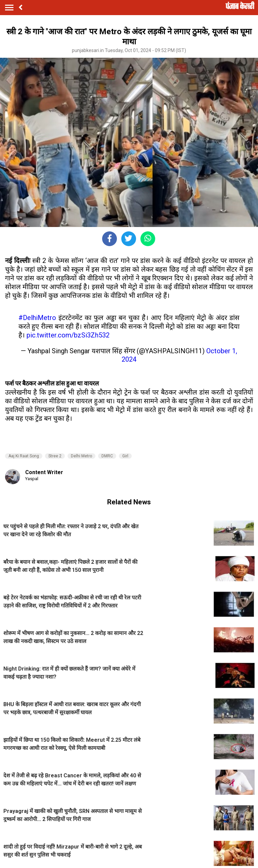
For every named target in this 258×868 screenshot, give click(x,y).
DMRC (107, 456)
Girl (125, 456)
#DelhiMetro (37, 318)
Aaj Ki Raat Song (24, 456)
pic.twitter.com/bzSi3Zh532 (68, 335)
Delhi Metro (81, 456)
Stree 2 (55, 456)
